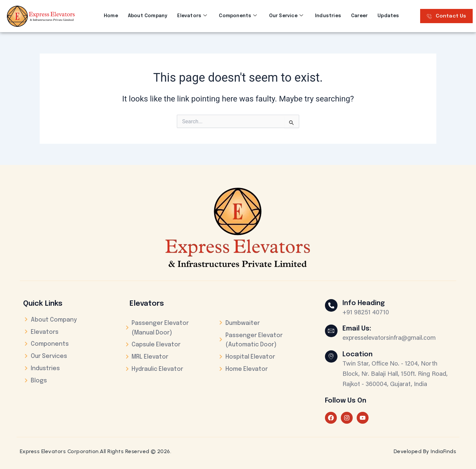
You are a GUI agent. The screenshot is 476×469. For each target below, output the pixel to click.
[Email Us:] (332, 331)
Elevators (192, 16)
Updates (388, 16)
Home (111, 16)
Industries (328, 16)
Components (238, 16)
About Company (148, 16)
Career (359, 16)
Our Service (286, 16)
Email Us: (357, 329)
